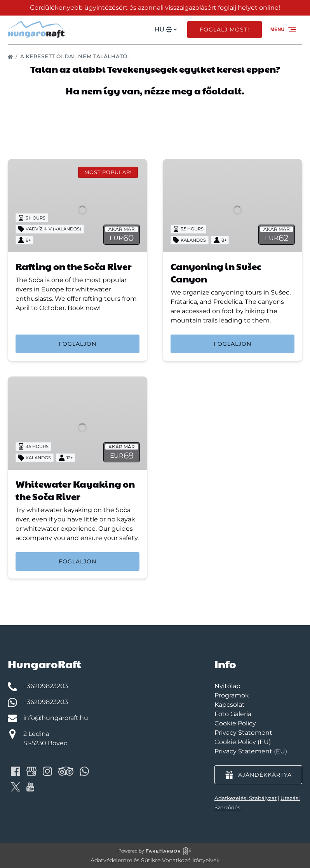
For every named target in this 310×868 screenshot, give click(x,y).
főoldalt (222, 91)
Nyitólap (227, 686)
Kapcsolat (230, 705)
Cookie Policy (235, 723)
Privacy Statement (243, 733)
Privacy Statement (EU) (251, 751)
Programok (232, 695)
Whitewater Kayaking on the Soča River (75, 490)
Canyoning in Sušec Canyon (216, 272)
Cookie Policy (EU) (243, 742)
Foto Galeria (233, 714)
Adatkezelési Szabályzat (246, 798)
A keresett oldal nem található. (75, 56)
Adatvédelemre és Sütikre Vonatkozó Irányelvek (155, 860)
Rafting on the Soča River (74, 266)
